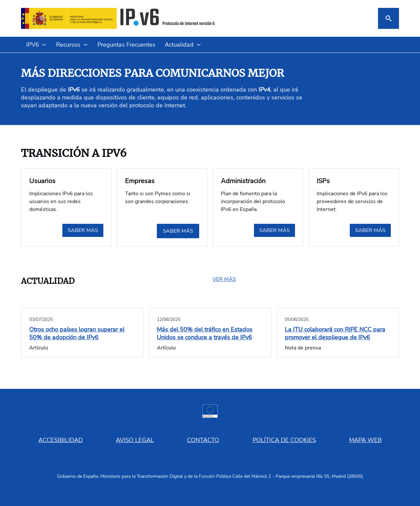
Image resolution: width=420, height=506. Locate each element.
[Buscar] (388, 18)
